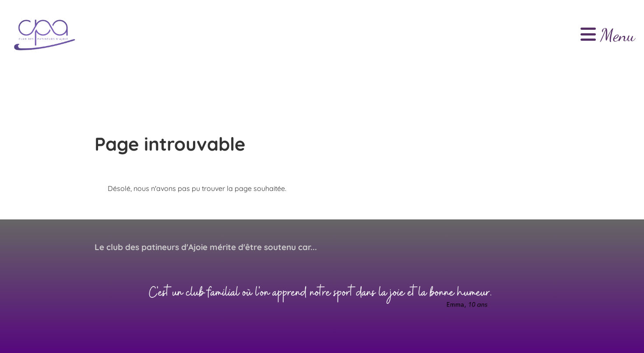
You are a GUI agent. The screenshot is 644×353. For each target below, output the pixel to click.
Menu (608, 35)
